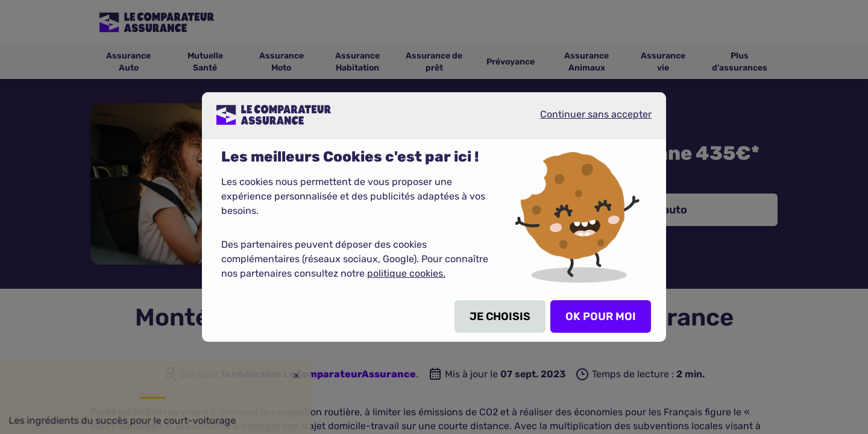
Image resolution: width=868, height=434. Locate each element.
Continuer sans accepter (586, 119)
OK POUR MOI (601, 316)
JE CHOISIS (500, 316)
